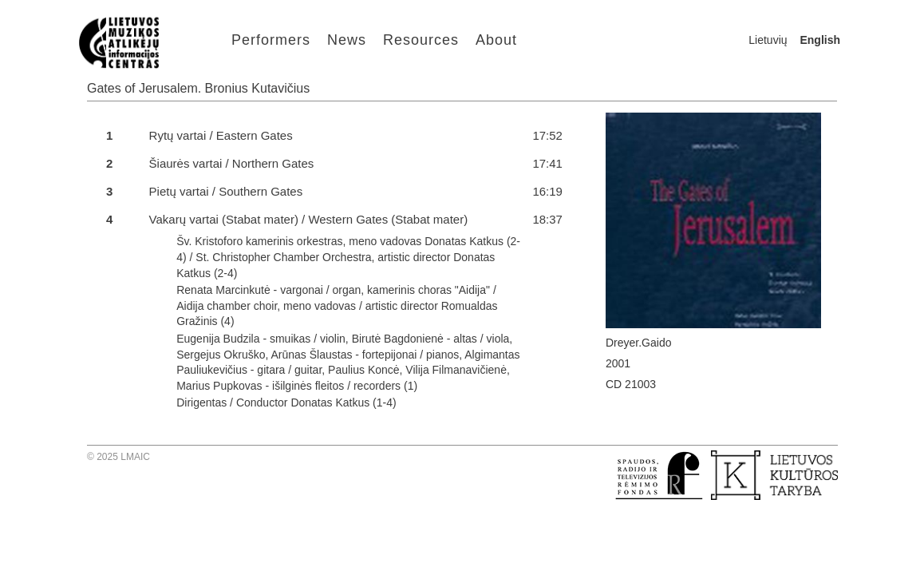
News (347, 40)
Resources (421, 40)
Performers (271, 40)
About (496, 40)
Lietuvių (768, 40)
